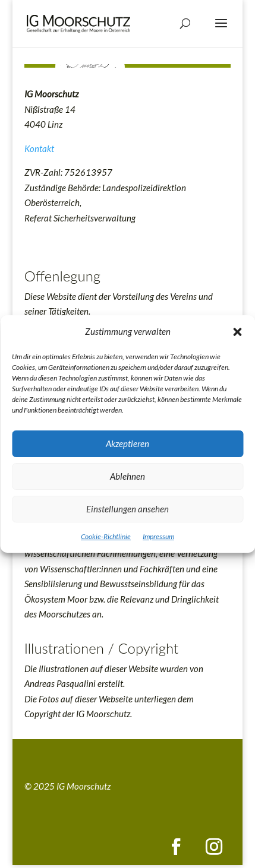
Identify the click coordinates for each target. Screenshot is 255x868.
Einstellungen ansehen (127, 509)
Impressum (158, 536)
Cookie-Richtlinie (106, 536)
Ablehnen (127, 476)
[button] (237, 332)
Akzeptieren (127, 443)
